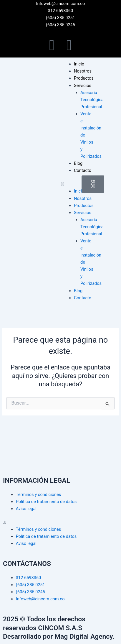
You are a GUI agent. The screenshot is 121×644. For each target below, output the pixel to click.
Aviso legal (26, 509)
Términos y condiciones (39, 494)
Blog (78, 163)
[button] (68, 184)
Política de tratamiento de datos (46, 502)
